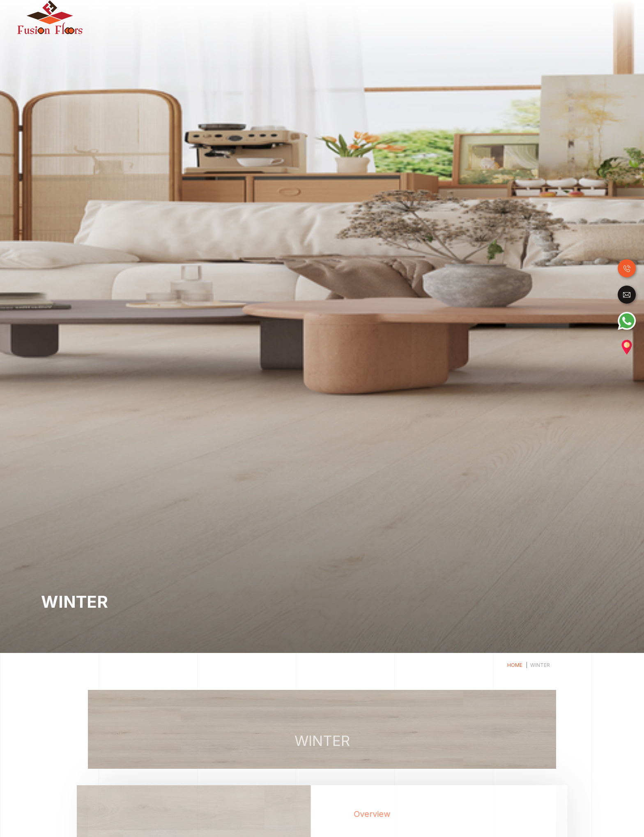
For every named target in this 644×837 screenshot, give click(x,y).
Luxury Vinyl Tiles (412, 16)
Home (281, 17)
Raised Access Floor (501, 16)
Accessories (603, 16)
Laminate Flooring (347, 16)
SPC (454, 16)
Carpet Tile (558, 16)
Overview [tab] (393, 814)
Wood (302, 16)
